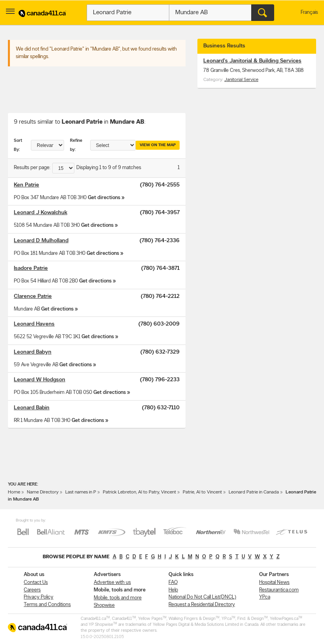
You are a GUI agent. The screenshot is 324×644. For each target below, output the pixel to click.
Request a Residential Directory (202, 605)
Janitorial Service (241, 80)
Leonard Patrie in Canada (254, 492)
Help (173, 590)
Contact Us (36, 583)
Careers (32, 590)
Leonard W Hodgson (40, 380)
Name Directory (43, 492)
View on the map (158, 145)
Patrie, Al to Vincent (202, 492)
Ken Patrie (27, 185)
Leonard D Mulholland (41, 241)
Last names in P (81, 492)
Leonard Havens (34, 324)
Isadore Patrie (31, 268)
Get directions (104, 198)
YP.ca (265, 597)
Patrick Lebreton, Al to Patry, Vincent (139, 492)
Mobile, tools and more (118, 598)
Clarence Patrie (33, 297)
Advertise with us (112, 583)
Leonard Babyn (33, 352)
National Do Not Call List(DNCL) (202, 597)
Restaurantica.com (279, 590)
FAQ (173, 583)
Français (309, 12)
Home (14, 492)
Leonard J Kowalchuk (41, 213)
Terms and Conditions (47, 605)
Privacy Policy (39, 597)
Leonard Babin (32, 408)
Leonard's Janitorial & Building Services (252, 61)
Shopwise (104, 605)
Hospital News (274, 583)
